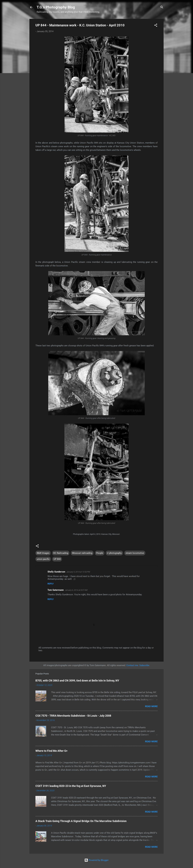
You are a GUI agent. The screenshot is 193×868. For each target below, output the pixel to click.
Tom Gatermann (56, 590)
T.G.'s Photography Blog (56, 7)
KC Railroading (61, 553)
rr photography (114, 553)
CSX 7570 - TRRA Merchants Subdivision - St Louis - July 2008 (73, 716)
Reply (51, 584)
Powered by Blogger (96, 860)
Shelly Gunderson (56, 572)
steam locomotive (135, 553)
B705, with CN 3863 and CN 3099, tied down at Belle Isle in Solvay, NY (77, 681)
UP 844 (57, 559)
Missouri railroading (82, 553)
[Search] (162, 8)
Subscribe (144, 665)
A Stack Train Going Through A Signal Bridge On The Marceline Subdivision (81, 821)
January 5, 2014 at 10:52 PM (78, 572)
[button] (156, 26)
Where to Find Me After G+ (51, 751)
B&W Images (43, 553)
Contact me (132, 665)
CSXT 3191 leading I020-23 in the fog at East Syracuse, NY (71, 786)
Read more (151, 706)
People (100, 553)
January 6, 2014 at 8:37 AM (76, 590)
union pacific (43, 559)
